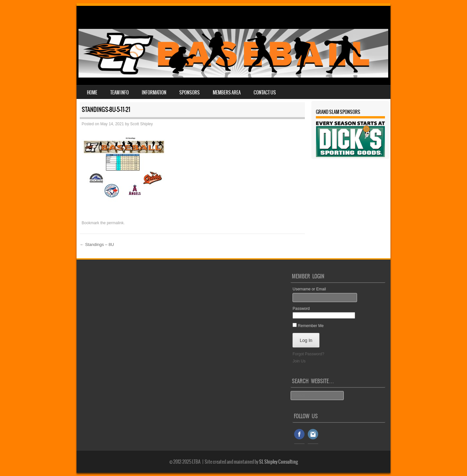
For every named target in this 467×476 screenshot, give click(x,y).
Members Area (227, 92)
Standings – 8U (97, 244)
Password (301, 309)
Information (154, 92)
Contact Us (265, 92)
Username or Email (309, 289)
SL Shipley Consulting (279, 462)
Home (92, 92)
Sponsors (190, 92)
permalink (115, 223)
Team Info (120, 92)
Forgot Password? (308, 354)
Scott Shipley (141, 124)
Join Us (299, 361)
